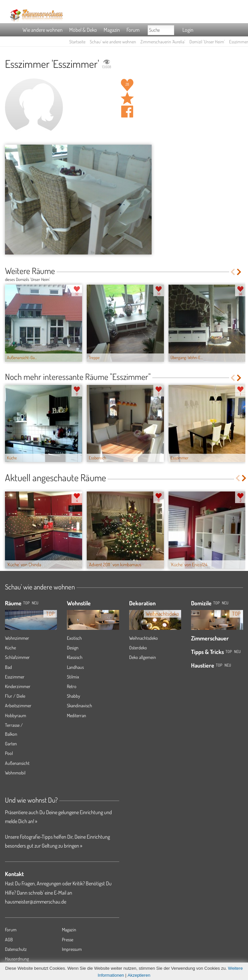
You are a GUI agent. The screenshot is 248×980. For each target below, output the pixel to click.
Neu (225, 603)
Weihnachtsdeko (144, 638)
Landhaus (75, 667)
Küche (10, 648)
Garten (11, 744)
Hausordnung (17, 959)
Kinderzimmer (18, 686)
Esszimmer (15, 677)
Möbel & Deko (83, 30)
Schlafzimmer (17, 657)
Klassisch (75, 657)
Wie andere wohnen (43, 30)
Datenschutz (16, 949)
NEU (35, 603)
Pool (9, 753)
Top (216, 603)
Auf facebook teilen (127, 112)
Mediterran (76, 715)
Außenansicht (17, 763)
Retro (72, 686)
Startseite (77, 42)
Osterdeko (138, 648)
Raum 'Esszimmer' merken (127, 98)
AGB (9, 939)
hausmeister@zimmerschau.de (36, 902)
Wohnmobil (15, 773)
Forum (133, 30)
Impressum (72, 949)
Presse (68, 939)
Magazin (112, 30)
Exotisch (74, 638)
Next (240, 272)
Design (73, 648)
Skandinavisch (79, 705)
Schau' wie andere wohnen (113, 42)
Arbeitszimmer (18, 705)
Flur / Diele (15, 696)
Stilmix (73, 677)
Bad (8, 667)
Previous (233, 272)
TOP (26, 603)
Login (188, 30)
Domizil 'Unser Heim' (207, 42)
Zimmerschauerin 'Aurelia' (163, 42)
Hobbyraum (16, 715)
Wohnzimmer (17, 638)
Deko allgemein (143, 657)
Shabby (74, 696)
